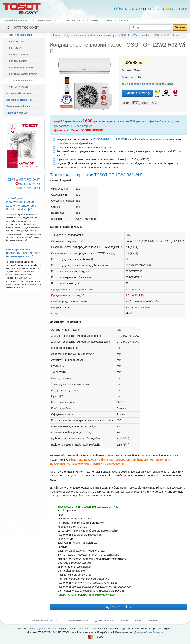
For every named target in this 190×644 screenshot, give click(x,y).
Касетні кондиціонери (18, 106)
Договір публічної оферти (149, 632)
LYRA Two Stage (19, 87)
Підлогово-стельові (17, 113)
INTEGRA (15, 48)
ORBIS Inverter (18, 61)
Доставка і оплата (75, 20)
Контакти (123, 20)
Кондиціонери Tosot (45, 629)
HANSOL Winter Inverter (23, 74)
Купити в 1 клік (137, 93)
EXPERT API (17, 42)
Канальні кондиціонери (19, 100)
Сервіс (109, 20)
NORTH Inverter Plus (21, 67)
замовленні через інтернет (75, 126)
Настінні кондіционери (19, 35)
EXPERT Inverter (19, 54)
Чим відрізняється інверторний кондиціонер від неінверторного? (23, 253)
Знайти (180, 27)
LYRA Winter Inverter (22, 80)
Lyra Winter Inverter (147, 139)
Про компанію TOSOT (48, 20)
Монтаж (95, 20)
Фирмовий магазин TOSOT (16, 20)
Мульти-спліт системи (19, 93)
